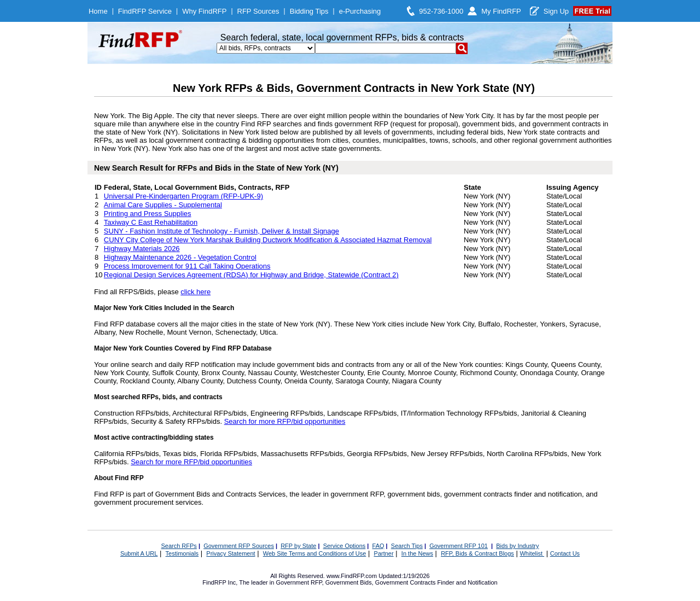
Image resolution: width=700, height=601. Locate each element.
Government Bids (349, 582)
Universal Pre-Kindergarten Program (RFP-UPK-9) (183, 196)
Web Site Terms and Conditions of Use (315, 553)
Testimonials (182, 553)
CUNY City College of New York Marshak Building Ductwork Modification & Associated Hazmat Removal (268, 240)
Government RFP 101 (459, 546)
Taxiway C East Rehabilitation (151, 222)
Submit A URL (139, 553)
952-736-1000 (441, 11)
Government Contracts (406, 582)
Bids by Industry (517, 546)
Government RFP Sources (239, 546)
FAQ (378, 546)
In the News (417, 553)
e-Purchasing (360, 11)
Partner (384, 553)
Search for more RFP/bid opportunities (285, 421)
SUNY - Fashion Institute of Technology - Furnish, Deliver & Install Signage (221, 231)
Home (98, 11)
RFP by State (298, 546)
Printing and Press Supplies (148, 214)
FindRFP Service (145, 11)
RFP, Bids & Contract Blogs (477, 553)
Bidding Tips (309, 11)
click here (196, 292)
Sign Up (556, 11)
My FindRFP (501, 11)
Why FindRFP (204, 11)
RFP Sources (258, 11)
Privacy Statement (231, 553)
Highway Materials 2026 (142, 249)
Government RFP (299, 582)
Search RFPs (179, 546)
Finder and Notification (468, 582)
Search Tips (407, 546)
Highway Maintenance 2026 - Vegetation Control (180, 257)
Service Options (345, 546)
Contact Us (565, 553)
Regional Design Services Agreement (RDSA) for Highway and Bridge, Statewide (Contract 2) (251, 275)
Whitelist (532, 553)
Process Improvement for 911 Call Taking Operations (187, 266)
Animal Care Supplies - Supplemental (163, 205)
